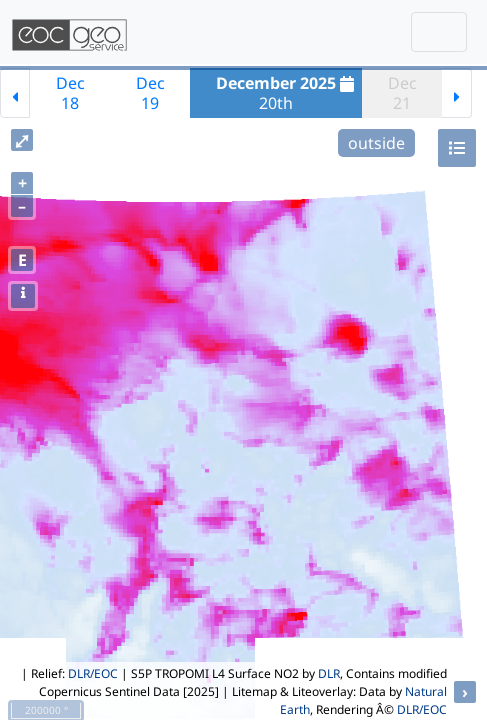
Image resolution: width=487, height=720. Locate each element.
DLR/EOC (93, 673)
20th (287, 93)
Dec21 (402, 93)
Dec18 (70, 93)
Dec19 (150, 93)
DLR (329, 673)
